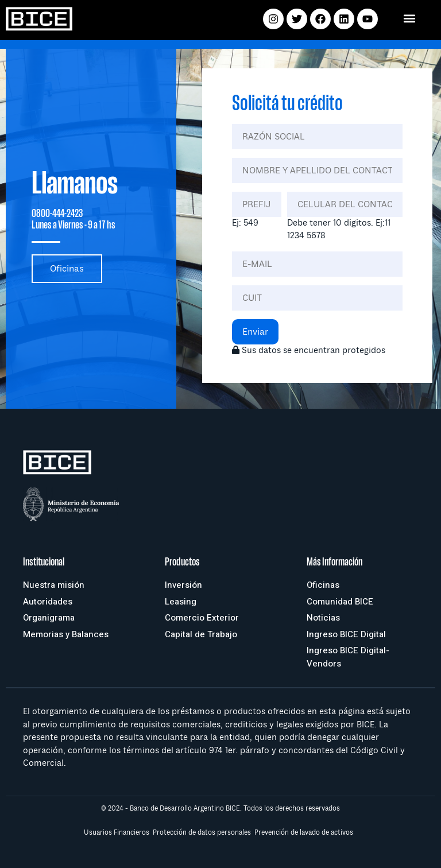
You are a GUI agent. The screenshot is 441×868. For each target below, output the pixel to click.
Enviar (255, 332)
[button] (410, 18)
